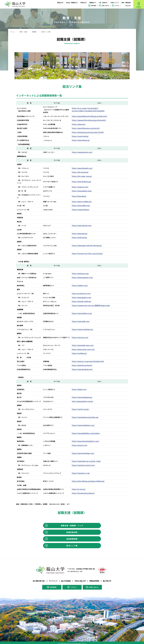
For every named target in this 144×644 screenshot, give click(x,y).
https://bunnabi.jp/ (81, 195)
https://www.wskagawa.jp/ (84, 395)
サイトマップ (52, 579)
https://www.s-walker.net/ (84, 199)
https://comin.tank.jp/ (82, 136)
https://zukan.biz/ (81, 124)
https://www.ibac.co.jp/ (83, 471)
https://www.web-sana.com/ (85, 343)
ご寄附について (114, 3)
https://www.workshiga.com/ (85, 451)
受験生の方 (60, 3)
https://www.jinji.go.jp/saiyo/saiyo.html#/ (90, 132)
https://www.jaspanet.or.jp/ (85, 275)
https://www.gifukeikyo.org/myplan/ (88, 431)
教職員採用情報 (96, 579)
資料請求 (94, 6)
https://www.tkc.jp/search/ (84, 363)
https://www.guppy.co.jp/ (84, 295)
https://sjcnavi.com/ (82, 443)
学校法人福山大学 (81, 579)
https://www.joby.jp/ (82, 231)
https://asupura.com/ (82, 187)
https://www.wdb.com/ (83, 319)
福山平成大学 (109, 579)
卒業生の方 (83, 3)
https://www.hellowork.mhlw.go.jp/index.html (91, 116)
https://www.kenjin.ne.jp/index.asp (87, 415)
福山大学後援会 (66, 579)
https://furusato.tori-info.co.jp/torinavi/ (89, 251)
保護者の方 (93, 3)
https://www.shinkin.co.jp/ (84, 311)
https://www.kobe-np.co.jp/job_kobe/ (88, 459)
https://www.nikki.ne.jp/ (83, 203)
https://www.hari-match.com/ (85, 463)
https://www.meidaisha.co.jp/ (85, 423)
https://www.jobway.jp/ (83, 140)
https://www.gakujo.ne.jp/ (84, 191)
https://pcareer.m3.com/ (83, 291)
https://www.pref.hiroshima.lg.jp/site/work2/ (91, 120)
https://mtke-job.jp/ (82, 235)
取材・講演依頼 (126, 3)
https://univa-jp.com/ (82, 335)
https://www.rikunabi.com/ (84, 168)
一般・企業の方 (103, 3)
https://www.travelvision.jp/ (85, 327)
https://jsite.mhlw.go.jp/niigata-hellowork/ (90, 479)
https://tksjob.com (81, 387)
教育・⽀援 (23, 32)
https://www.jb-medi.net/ (84, 299)
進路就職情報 (72, 537)
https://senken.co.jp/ (82, 283)
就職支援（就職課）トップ (72, 523)
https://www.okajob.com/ (84, 223)
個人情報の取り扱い (37, 579)
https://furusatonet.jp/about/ (85, 491)
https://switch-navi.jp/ (83, 407)
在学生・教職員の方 (72, 3)
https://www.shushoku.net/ (85, 367)
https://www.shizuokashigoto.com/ (88, 439)
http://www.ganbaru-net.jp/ (85, 399)
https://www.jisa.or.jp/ (83, 271)
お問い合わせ (105, 6)
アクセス (117, 6)
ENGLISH (128, 6)
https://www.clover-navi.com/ (85, 347)
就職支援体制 (72, 530)
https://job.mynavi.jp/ (82, 172)
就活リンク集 (72, 544)
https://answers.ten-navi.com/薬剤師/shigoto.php (93, 303)
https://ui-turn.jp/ (81, 487)
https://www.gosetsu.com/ (84, 152)
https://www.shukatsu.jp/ (84, 182)
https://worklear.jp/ (82, 351)
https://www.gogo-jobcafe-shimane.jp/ (89, 243)
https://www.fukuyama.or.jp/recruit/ (88, 128)
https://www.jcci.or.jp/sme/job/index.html (90, 359)
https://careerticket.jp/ (83, 207)
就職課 (34, 32)
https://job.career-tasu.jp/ (84, 176)
